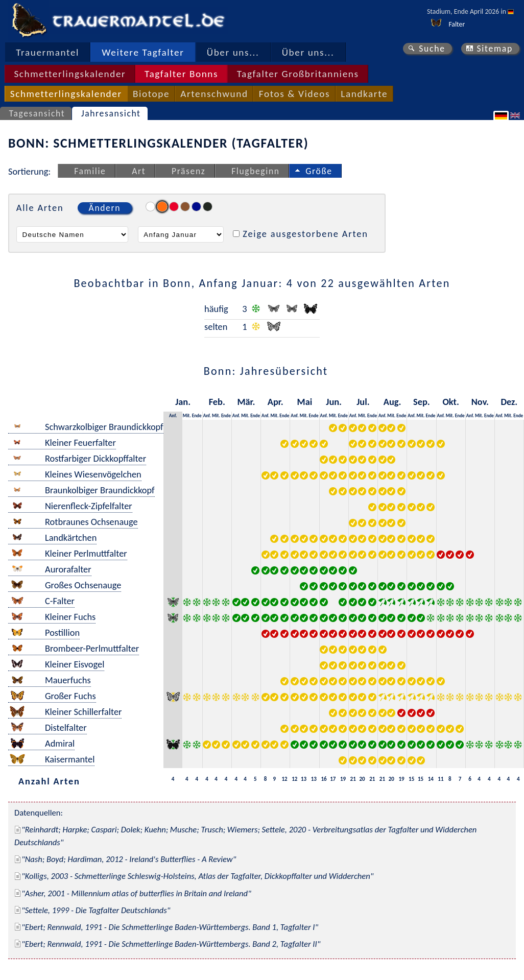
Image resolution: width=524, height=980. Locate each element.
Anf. (173, 415)
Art (139, 171)
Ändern (105, 208)
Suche (432, 49)
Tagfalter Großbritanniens (298, 74)
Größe (319, 171)
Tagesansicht (37, 113)
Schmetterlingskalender (70, 74)
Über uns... (233, 52)
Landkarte (364, 94)
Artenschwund (214, 94)
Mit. (187, 415)
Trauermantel (47, 52)
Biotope (151, 94)
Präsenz (188, 171)
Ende (197, 415)
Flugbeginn (255, 171)
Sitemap (495, 49)
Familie (90, 171)
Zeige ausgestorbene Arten (305, 234)
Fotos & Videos (294, 94)
